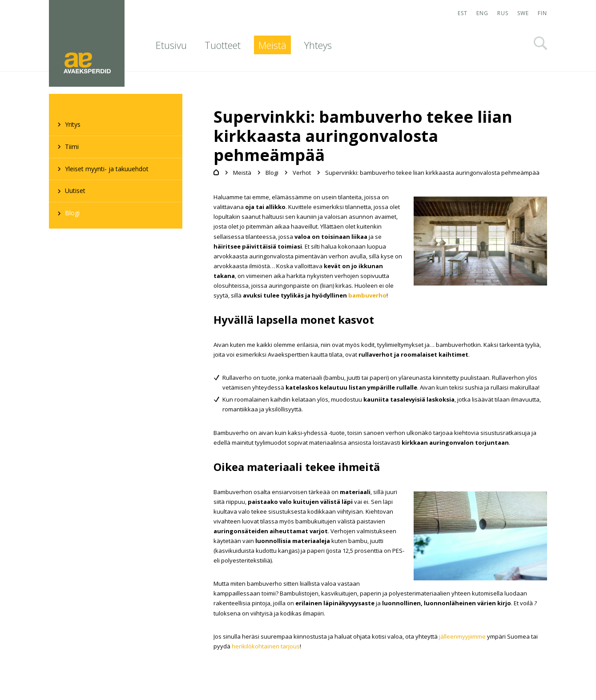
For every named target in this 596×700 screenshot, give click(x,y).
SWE (523, 13)
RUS (503, 13)
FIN (542, 13)
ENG (482, 13)
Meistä (272, 45)
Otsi (540, 43)
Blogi (72, 213)
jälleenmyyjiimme (462, 636)
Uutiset (75, 191)
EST (463, 13)
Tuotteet (223, 45)
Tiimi (72, 147)
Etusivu (171, 45)
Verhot (302, 173)
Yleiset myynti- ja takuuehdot (107, 169)
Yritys (73, 124)
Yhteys (318, 45)
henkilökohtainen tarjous (266, 646)
